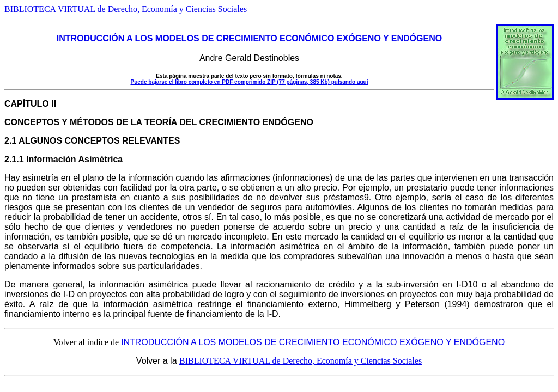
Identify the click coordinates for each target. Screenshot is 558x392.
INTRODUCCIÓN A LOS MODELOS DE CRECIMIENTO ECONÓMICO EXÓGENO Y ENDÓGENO (249, 38)
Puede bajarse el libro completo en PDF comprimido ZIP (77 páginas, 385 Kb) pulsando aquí (249, 82)
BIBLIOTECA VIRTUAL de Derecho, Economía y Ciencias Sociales (126, 9)
